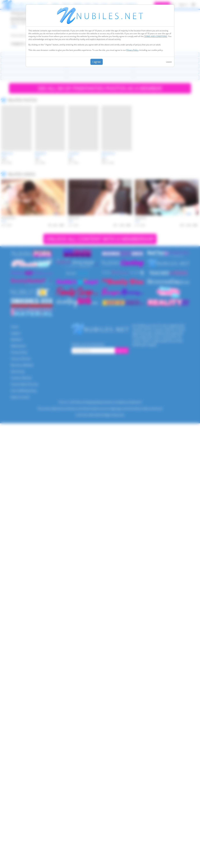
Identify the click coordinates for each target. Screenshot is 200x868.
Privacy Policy (132, 50)
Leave (169, 62)
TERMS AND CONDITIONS (156, 36)
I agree (97, 62)
